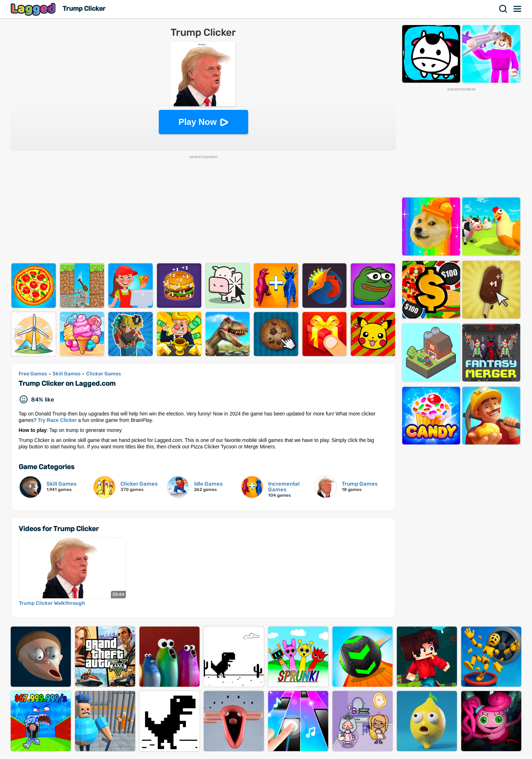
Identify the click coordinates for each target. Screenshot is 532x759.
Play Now (198, 122)
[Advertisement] (203, 210)
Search (503, 9)
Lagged (34, 9)
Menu (518, 9)
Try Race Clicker (57, 420)
